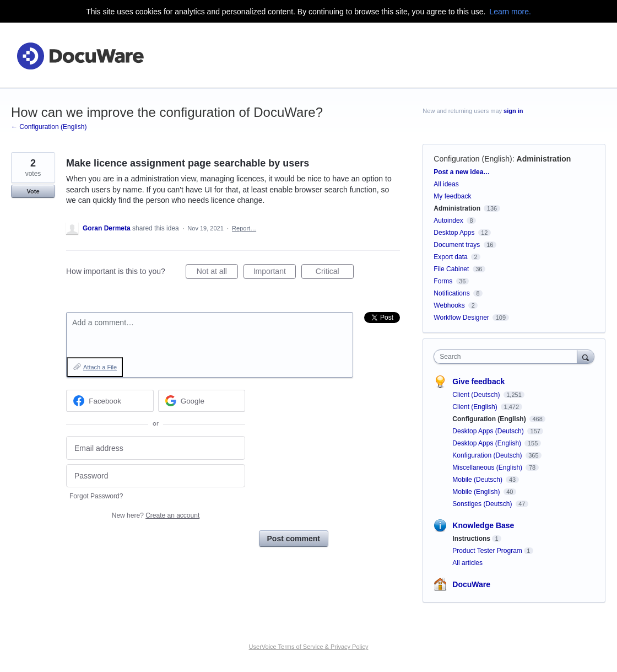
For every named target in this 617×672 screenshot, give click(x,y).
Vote (33, 191)
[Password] (156, 476)
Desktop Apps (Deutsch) (489, 431)
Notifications (451, 293)
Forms (443, 281)
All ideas (446, 184)
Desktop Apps (454, 233)
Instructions (471, 539)
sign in (513, 111)
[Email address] (156, 448)
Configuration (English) (473, 159)
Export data (450, 257)
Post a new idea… (462, 172)
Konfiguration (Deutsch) (488, 455)
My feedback (452, 196)
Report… (244, 228)
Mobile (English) (477, 492)
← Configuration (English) (49, 127)
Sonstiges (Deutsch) (483, 504)
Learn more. (510, 12)
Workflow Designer (461, 318)
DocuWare (471, 584)
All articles (467, 563)
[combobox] (508, 357)
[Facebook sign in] (110, 401)
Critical (335, 273)
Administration (544, 159)
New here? (156, 515)
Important (275, 273)
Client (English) (476, 407)
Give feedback (478, 381)
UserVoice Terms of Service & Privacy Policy (309, 647)
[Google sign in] (202, 401)
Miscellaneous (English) (488, 467)
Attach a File (100, 367)
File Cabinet (451, 269)
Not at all (217, 273)
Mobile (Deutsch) (478, 480)
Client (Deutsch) (477, 395)
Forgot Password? (96, 496)
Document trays (457, 245)
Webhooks (449, 305)
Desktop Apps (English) (488, 443)
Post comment (294, 539)
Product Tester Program (487, 551)
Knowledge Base (483, 525)
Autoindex (448, 221)
